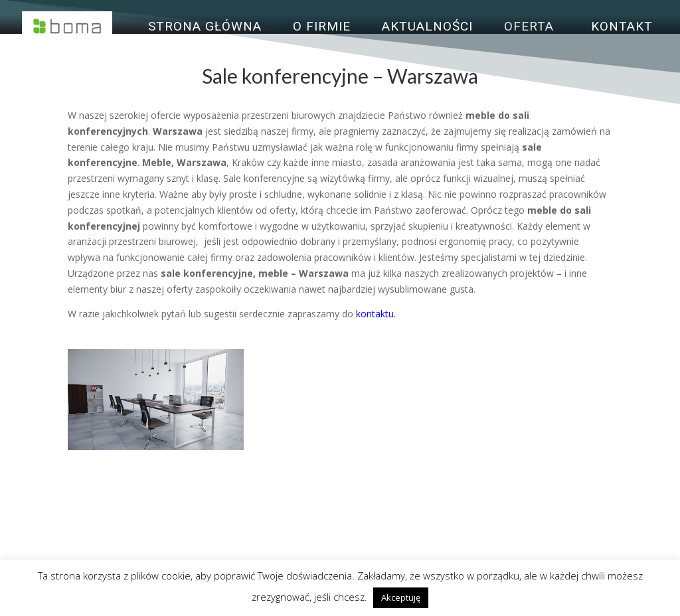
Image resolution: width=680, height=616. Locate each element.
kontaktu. (376, 314)
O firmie (322, 28)
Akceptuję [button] (401, 597)
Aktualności (427, 28)
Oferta (529, 28)
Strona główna (205, 28)
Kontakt (622, 28)
